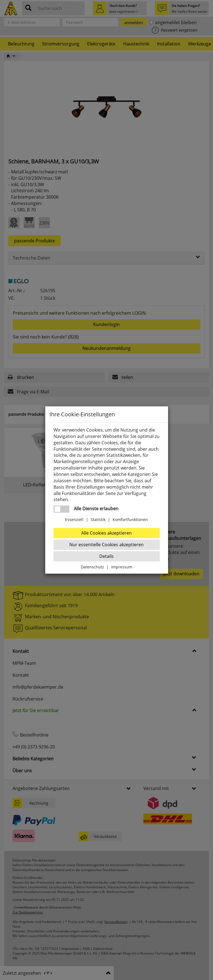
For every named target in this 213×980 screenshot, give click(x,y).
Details (106, 556)
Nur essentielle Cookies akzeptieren (106, 545)
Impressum (122, 567)
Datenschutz (92, 567)
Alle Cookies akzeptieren (106, 533)
